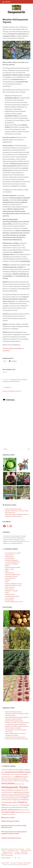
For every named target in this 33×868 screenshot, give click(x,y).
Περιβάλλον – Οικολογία (11, 591)
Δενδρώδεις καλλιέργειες (11, 564)
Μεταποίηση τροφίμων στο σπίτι (13, 585)
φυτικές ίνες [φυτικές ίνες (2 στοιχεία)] (6, 814)
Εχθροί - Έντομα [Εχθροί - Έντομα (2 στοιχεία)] (11, 777)
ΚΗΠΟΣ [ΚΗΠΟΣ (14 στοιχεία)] (5, 783)
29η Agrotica (8, 388)
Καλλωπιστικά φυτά (10, 578)
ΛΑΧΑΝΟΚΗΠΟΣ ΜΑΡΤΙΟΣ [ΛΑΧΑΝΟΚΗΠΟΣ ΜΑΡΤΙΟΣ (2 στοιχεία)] (7, 792)
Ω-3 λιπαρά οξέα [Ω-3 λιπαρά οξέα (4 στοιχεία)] (14, 807)
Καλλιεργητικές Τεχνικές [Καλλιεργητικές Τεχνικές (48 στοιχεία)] (15, 787)
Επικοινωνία (5, 863)
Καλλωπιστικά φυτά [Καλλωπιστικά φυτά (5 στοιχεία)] (7, 790)
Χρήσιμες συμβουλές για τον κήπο (14, 602)
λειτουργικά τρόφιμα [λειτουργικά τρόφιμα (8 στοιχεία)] (8, 812)
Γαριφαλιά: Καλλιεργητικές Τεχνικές (14, 721)
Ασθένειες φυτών (10, 557)
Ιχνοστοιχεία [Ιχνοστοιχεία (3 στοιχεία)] (4, 781)
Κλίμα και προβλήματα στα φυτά (13, 584)
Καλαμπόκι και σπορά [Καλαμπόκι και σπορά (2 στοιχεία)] (19, 784)
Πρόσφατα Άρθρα (9, 818)
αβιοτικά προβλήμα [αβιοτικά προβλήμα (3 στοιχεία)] (23, 807)
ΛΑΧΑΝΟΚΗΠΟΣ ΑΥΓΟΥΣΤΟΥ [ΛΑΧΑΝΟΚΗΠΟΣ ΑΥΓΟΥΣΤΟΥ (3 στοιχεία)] (21, 790)
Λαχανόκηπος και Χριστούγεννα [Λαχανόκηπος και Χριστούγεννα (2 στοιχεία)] (8, 794)
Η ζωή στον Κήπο (10, 573)
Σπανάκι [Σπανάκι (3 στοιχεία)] (19, 800)
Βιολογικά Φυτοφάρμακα (11, 560)
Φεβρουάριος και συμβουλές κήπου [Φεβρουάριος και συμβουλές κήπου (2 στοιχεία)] (13, 805)
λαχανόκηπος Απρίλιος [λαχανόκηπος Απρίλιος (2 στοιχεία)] (24, 810)
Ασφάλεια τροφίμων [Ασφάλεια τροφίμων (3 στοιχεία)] (6, 774)
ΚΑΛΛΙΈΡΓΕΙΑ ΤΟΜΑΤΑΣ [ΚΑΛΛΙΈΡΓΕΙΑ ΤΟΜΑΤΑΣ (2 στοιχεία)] (23, 781)
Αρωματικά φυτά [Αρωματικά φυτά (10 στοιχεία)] (11, 772)
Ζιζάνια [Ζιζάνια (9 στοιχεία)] (18, 777)
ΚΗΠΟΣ (3, 851)
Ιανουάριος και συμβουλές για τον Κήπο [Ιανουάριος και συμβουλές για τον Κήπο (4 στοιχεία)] (16, 779)
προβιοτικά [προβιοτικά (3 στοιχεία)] (18, 812)
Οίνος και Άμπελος (10, 587)
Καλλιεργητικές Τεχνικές (16, 380)
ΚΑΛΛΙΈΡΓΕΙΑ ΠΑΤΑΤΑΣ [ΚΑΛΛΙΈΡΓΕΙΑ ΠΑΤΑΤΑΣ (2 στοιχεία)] (13, 781)
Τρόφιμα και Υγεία (10, 594)
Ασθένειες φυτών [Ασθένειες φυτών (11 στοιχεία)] (24, 772)
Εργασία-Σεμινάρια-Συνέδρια (13, 567)
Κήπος (7, 582)
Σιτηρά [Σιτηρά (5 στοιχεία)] (14, 800)
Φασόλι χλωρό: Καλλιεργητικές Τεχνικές (15, 737)
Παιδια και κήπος (10, 589)
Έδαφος (7, 566)
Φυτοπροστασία (9, 600)
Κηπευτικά (8, 580)
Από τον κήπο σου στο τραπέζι (13, 553)
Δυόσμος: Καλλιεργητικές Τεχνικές (12, 391)
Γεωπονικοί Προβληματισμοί (12, 562)
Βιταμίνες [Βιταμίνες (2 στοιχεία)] (13, 774)
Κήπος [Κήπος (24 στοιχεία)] (11, 783)
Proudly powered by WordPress (21, 863)
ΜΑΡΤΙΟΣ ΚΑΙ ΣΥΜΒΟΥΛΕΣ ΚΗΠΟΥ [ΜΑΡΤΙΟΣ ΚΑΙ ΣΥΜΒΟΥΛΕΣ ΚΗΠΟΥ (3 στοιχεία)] (10, 796)
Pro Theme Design (22, 865)
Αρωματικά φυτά (9, 555)
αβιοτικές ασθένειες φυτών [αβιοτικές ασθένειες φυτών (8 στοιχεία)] (10, 810)
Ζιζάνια (7, 571)
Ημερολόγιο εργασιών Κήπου (13, 575)
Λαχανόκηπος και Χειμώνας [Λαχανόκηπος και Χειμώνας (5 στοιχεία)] (21, 792)
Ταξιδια (7, 593)
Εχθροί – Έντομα (10, 569)
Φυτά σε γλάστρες (10, 598)
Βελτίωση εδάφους (10, 558)
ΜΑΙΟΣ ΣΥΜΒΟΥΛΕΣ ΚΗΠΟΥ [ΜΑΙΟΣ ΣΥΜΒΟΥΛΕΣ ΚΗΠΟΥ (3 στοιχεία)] (22, 794)
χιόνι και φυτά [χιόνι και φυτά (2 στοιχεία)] (12, 814)
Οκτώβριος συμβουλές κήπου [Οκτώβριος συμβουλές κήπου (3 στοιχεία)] (13, 798)
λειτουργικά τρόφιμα (21, 854)
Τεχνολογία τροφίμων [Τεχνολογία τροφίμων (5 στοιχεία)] (11, 802)
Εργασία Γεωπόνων (7, 855)
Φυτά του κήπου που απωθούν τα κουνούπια (17, 739)
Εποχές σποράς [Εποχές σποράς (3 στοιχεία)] (19, 774)
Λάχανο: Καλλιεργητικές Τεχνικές (13, 509)
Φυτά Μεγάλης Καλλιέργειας (12, 596)
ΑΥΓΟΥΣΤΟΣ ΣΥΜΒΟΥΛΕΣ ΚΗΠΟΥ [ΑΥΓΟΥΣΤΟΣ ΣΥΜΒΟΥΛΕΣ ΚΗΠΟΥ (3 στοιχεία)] (10, 770)
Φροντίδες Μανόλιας (14, 381)
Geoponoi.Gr (16, 12)
